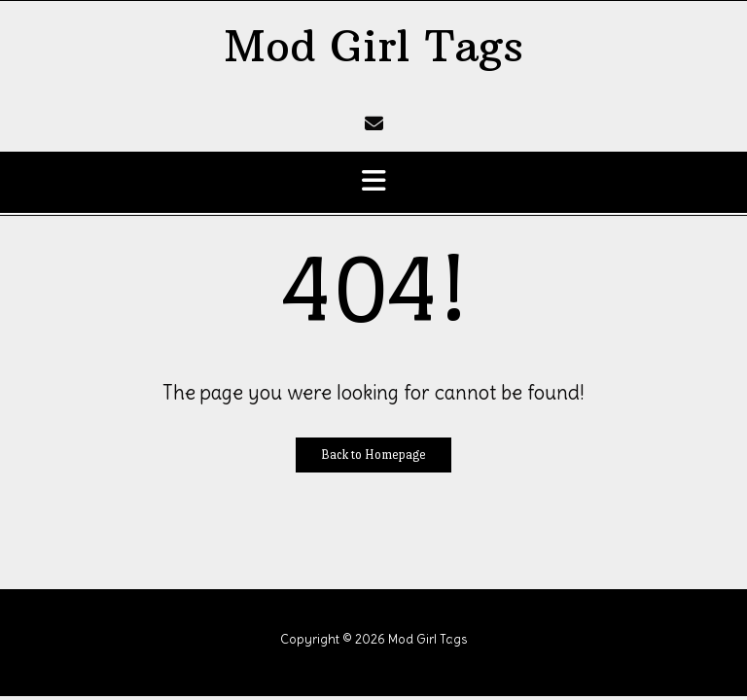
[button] (373, 182)
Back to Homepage (373, 455)
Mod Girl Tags (373, 46)
